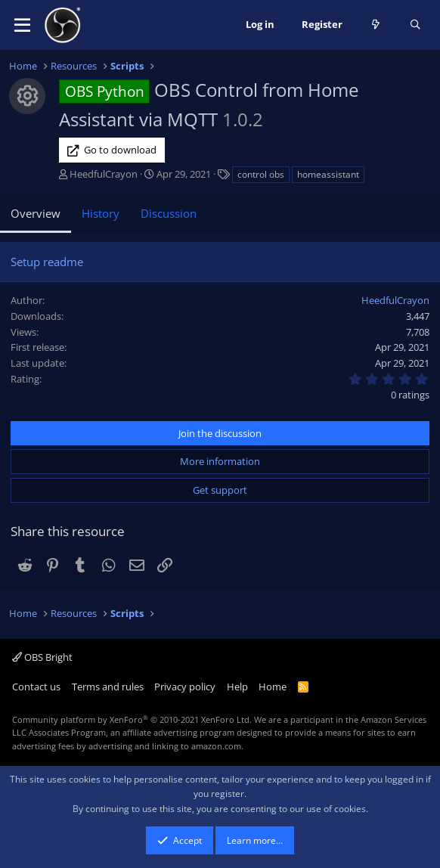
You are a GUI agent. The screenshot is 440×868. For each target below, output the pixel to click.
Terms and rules (108, 687)
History (101, 213)
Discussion (169, 213)
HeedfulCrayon (104, 174)
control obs (261, 174)
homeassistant (328, 174)
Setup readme (47, 262)
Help (237, 687)
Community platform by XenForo (132, 719)
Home (273, 687)
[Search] (415, 25)
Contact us (36, 687)
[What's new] (376, 25)
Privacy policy (185, 687)
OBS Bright (42, 657)
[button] (22, 25)
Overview (36, 213)
